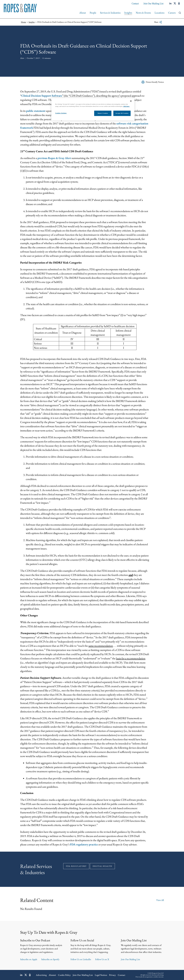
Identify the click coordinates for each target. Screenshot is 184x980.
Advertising (41, 975)
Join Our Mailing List (154, 4)
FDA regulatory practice (84, 844)
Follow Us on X (102, 959)
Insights (128, 13)
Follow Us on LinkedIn (81, 959)
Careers (172, 13)
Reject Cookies (103, 113)
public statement (36, 111)
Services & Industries (110, 13)
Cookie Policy (64, 975)
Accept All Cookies (122, 113)
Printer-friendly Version (153, 82)
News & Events (143, 13)
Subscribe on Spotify (50, 959)
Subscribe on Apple (29, 959)
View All (160, 900)
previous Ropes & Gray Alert (54, 158)
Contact (135, 4)
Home (23, 22)
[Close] (131, 101)
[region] (93, 109)
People (93, 13)
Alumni (52, 975)
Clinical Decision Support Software (42, 96)
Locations (159, 13)
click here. (126, 106)
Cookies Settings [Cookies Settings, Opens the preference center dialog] (61, 113)
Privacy (112, 975)
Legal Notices (101, 975)
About (83, 13)
